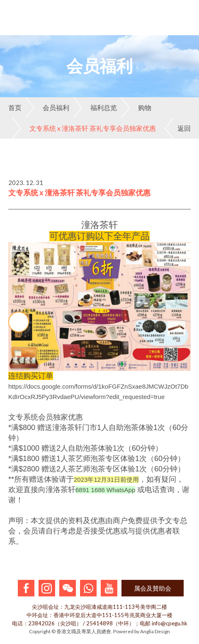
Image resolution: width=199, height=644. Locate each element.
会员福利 (47, 108)
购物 (136, 108)
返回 (178, 128)
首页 (15, 107)
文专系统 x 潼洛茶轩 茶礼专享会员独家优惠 (84, 128)
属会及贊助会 (153, 588)
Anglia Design (155, 631)
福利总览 (95, 108)
